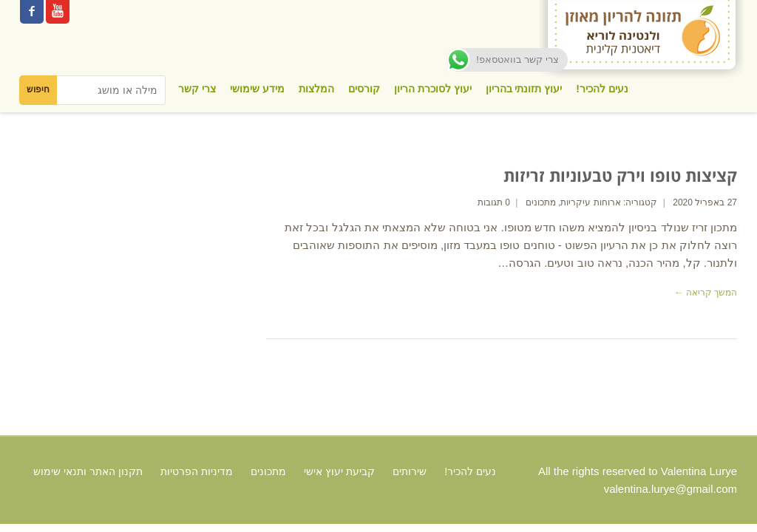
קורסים (364, 89)
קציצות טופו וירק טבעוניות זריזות (620, 175)
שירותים (410, 471)
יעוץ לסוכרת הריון (433, 89)
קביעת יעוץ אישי (339, 471)
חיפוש (38, 89)
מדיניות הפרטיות (197, 471)
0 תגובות (494, 202)
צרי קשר (197, 89)
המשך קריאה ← (706, 293)
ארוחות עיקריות (590, 202)
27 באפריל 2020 (705, 202)
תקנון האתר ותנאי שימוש (88, 471)
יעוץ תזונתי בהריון (524, 89)
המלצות (316, 89)
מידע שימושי (257, 89)
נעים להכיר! (602, 89)
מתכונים (541, 202)
